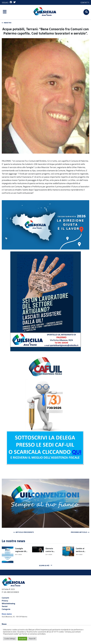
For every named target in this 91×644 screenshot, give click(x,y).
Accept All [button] (22, 639)
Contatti (5, 598)
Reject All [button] (32, 639)
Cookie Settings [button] (10, 639)
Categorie (6, 609)
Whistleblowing (8, 603)
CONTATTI (85, 2)
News (4, 624)
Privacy (5, 601)
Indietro (7, 23)
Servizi (5, 606)
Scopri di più (45, 565)
